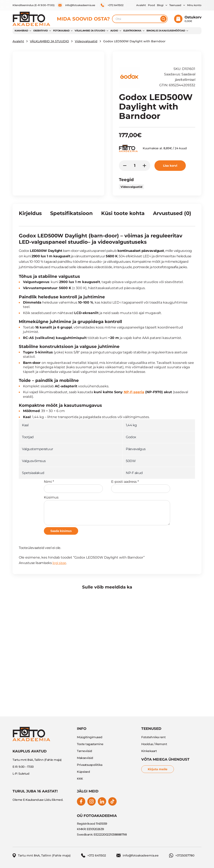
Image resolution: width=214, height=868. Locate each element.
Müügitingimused (90, 737)
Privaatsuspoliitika (90, 765)
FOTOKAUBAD (61, 31)
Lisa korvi (170, 166)
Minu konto (194, 5)
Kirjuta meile (158, 769)
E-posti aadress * (141, 486)
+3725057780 (182, 855)
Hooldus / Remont (154, 744)
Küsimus (107, 510)
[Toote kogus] (135, 166)
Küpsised (83, 772)
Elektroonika (132, 31)
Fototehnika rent (153, 737)
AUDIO (114, 31)
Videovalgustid (86, 41)
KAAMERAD (21, 31)
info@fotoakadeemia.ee (76, 5)
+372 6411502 (111, 5)
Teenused (175, 5)
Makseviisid (85, 758)
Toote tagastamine (90, 744)
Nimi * (73, 486)
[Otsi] (163, 19)
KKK (80, 779)
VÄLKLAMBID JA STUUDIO (90, 31)
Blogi (160, 5)
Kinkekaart (149, 751)
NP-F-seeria (134, 392)
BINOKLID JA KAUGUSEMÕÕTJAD (166, 31)
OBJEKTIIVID (40, 31)
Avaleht (141, 5)
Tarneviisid (85, 751)
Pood (151, 5)
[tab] (30, 215)
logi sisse (59, 563)
